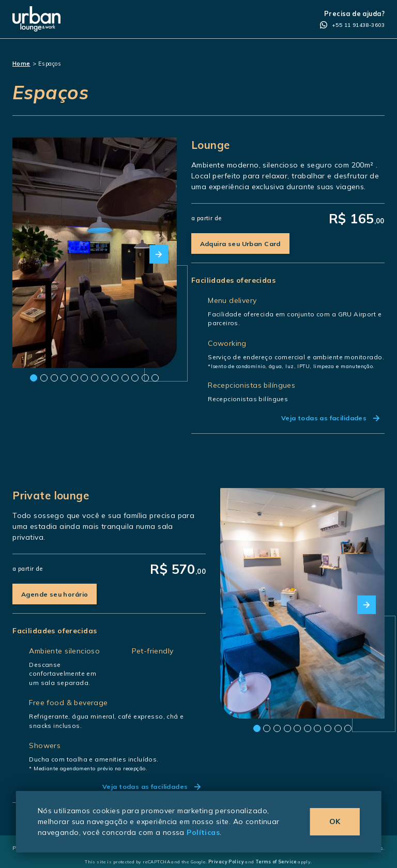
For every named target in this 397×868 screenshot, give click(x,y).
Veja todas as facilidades (330, 418)
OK (335, 821)
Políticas (203, 832)
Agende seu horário (55, 594)
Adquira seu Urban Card (240, 244)
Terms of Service (276, 862)
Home (21, 64)
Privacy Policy (226, 862)
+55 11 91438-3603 (352, 25)
